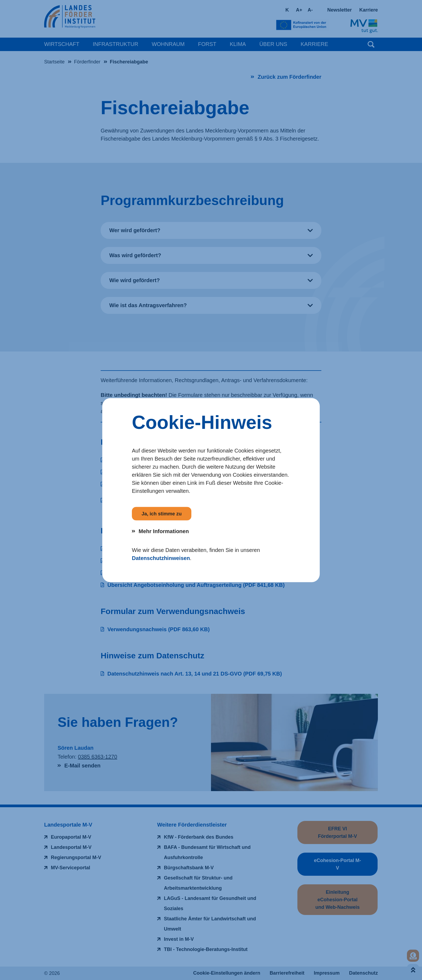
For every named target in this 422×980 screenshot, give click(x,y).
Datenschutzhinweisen (161, 558)
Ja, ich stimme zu (162, 514)
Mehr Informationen (164, 531)
